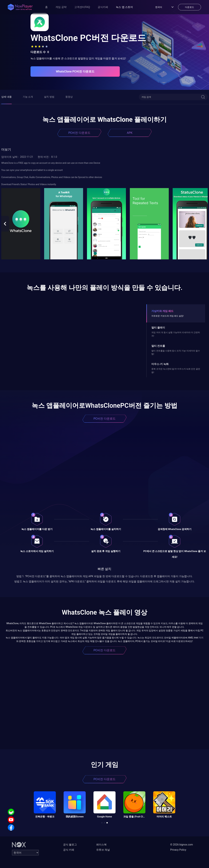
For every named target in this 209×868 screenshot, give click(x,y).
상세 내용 (6, 97)
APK (130, 133)
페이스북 (101, 845)
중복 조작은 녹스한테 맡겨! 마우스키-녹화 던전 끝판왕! (176, 371)
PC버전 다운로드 (79, 133)
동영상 (69, 97)
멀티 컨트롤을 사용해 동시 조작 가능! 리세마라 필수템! (176, 352)
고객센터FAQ (82, 7)
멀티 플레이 (158, 328)
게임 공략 (61, 7)
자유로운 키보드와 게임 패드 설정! (167, 316)
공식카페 (103, 7)
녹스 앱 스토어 (124, 7)
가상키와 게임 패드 (162, 311)
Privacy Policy (178, 850)
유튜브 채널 (103, 850)
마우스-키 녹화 (160, 364)
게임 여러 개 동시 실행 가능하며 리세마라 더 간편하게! (176, 334)
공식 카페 (69, 850)
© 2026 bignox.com (182, 845)
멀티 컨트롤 (158, 346)
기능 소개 (28, 97)
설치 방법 (49, 97)
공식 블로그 (70, 845)
